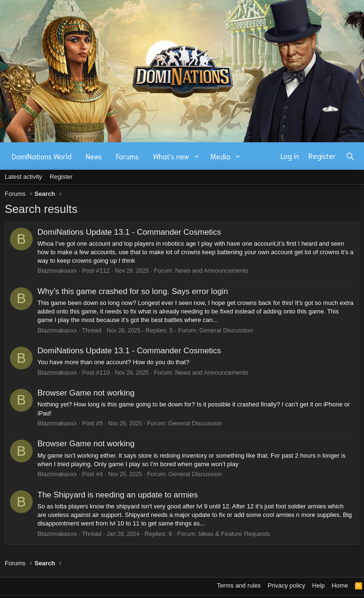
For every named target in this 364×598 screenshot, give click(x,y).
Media (220, 156)
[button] (197, 156)
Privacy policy (287, 585)
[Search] (350, 156)
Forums (127, 156)
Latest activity (23, 177)
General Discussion (226, 330)
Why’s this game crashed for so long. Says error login (133, 291)
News (94, 156)
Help (319, 585)
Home (340, 585)
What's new (171, 156)
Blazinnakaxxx (57, 271)
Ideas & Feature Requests (234, 534)
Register (61, 177)
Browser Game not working (86, 393)
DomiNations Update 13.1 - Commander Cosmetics (129, 232)
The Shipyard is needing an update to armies (118, 495)
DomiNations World (42, 156)
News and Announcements (212, 271)
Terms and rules (239, 585)
